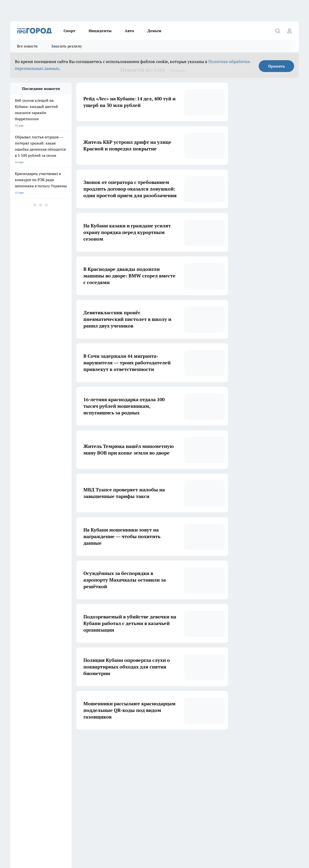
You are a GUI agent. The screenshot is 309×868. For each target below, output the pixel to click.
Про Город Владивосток (67, 798)
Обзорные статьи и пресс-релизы (32, 815)
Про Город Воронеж (145, 782)
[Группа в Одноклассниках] (229, 789)
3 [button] (134, 744)
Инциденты (100, 31)
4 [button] (145, 744)
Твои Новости (100, 798)
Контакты (17, 821)
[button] (199, 744)
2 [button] (123, 744)
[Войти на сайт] (289, 31)
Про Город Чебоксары (25, 782)
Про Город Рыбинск (104, 788)
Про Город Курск (62, 788)
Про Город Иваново (185, 782)
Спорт (69, 31)
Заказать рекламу (67, 46)
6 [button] (167, 744)
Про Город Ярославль (106, 782)
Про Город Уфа (142, 788)
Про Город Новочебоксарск (69, 782)
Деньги (154, 31)
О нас (133, 815)
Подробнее (157, 838)
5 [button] (156, 744)
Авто (129, 31)
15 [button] (189, 744)
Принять (277, 66)
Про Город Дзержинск (25, 798)
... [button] (178, 744)
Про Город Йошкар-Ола (26, 788)
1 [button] (112, 744)
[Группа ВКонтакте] (217, 789)
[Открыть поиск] (278, 31)
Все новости (27, 46)
